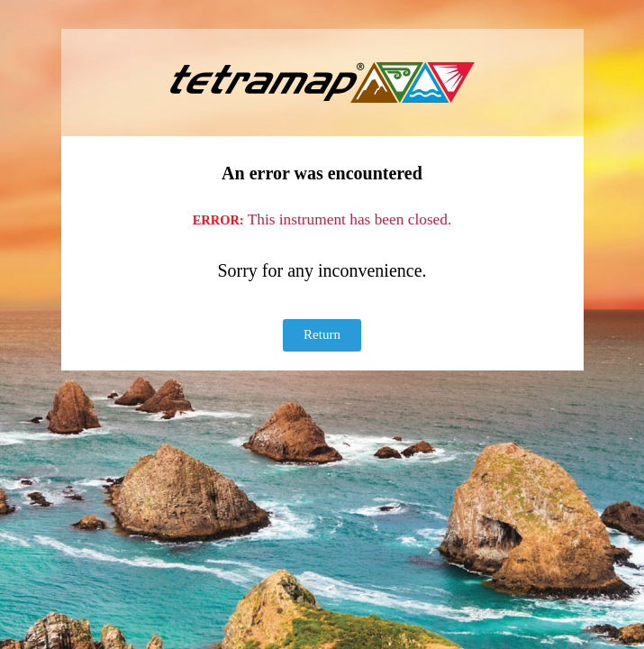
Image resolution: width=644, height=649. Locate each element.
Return (322, 334)
